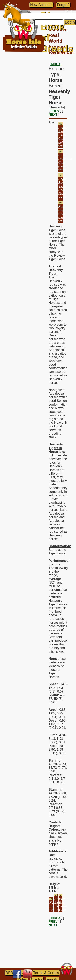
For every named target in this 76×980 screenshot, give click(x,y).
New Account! (41, 5)
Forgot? (63, 5)
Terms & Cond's (46, 973)
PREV (55, 111)
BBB (9, 973)
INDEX (55, 64)
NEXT (53, 115)
